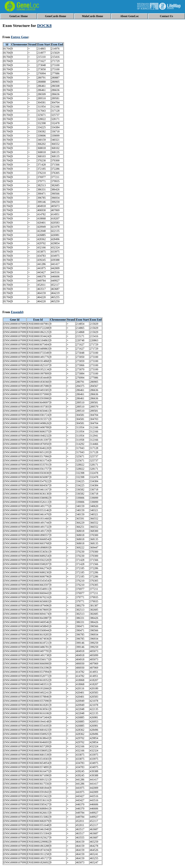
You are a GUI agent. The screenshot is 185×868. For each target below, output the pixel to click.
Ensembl (17, 312)
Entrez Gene (20, 37)
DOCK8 (44, 26)
